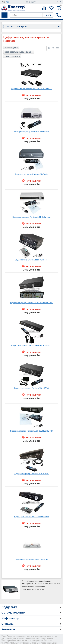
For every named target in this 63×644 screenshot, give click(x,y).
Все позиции (11, 48)
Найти (48, 15)
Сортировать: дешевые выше (19, 52)
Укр (7, 2)
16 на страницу (12, 56)
